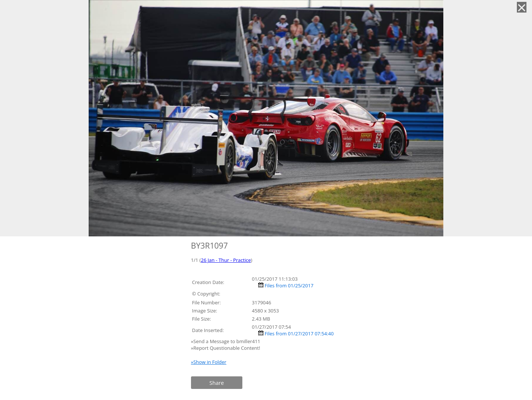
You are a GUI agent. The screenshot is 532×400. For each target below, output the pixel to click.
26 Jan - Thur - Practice (226, 260)
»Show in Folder (209, 362)
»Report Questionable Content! (226, 348)
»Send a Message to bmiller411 (226, 341)
